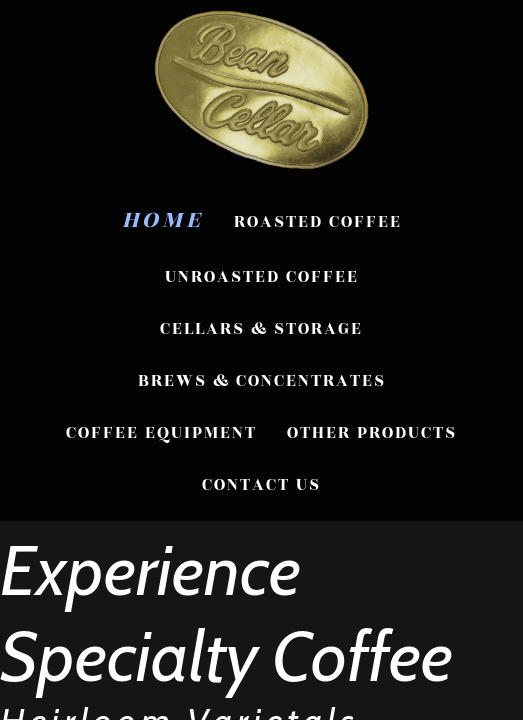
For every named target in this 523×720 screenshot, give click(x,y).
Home (163, 220)
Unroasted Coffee (262, 277)
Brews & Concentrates (262, 381)
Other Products (372, 433)
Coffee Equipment (161, 433)
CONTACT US (261, 485)
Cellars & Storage (261, 329)
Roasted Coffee (318, 222)
